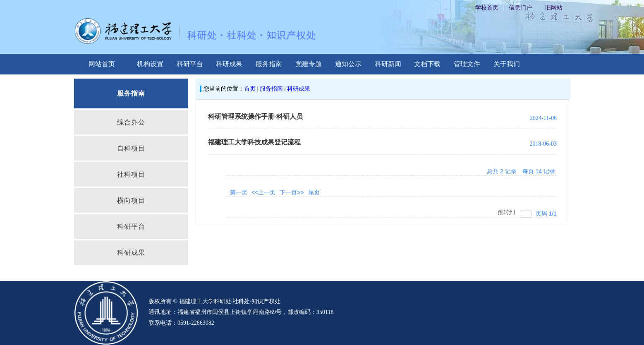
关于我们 (507, 64)
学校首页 (487, 8)
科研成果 (229, 64)
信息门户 (520, 8)
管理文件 (467, 64)
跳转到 (507, 212)
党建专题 (309, 64)
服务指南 (269, 64)
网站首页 (102, 64)
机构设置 (150, 64)
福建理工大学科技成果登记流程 (254, 142)
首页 (250, 89)
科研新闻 (388, 64)
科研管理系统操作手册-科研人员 (255, 116)
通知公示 (348, 64)
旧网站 (554, 8)
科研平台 (190, 64)
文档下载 (427, 64)
